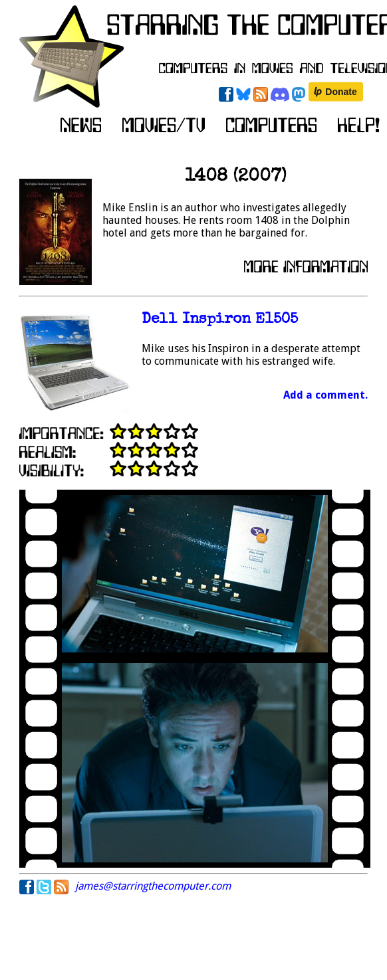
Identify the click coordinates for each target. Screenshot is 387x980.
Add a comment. (325, 395)
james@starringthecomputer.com (153, 886)
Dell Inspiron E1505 (220, 320)
